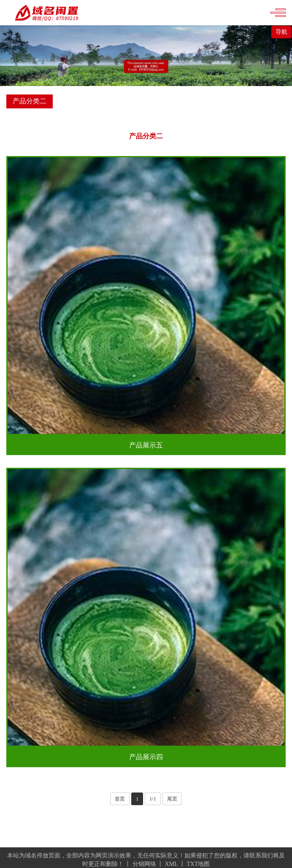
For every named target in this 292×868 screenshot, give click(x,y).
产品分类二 (146, 136)
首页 (120, 799)
